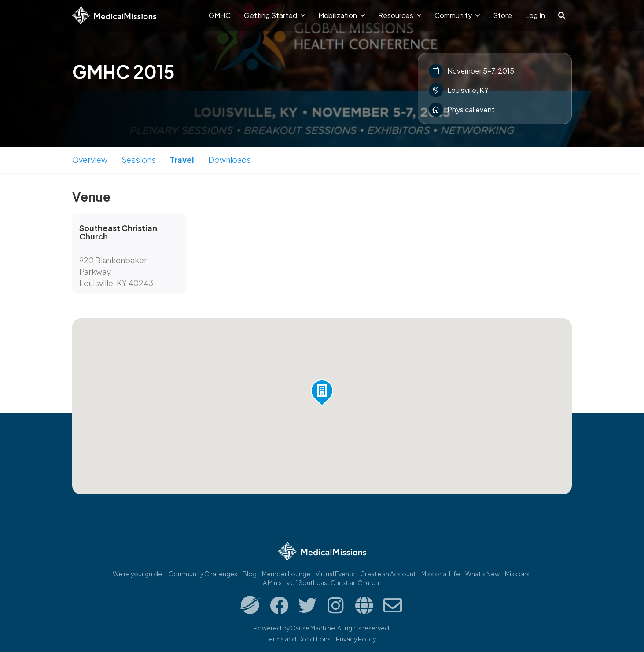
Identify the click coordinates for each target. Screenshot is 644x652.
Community (457, 15)
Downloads (230, 160)
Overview (90, 160)
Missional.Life (441, 574)
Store (502, 15)
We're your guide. (138, 574)
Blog (250, 574)
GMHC (220, 15)
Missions (517, 574)
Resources (400, 15)
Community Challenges (203, 574)
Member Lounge (286, 574)
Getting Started (274, 15)
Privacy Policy (356, 639)
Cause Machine (313, 628)
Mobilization (342, 15)
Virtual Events (335, 574)
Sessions (139, 160)
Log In (535, 15)
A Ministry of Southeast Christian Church (321, 582)
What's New (482, 574)
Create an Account (388, 574)
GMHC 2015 (123, 71)
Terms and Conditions (298, 639)
